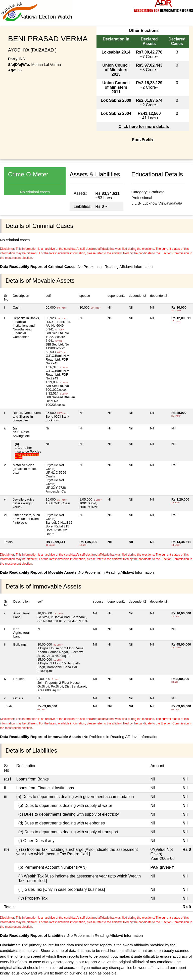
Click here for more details (144, 127)
